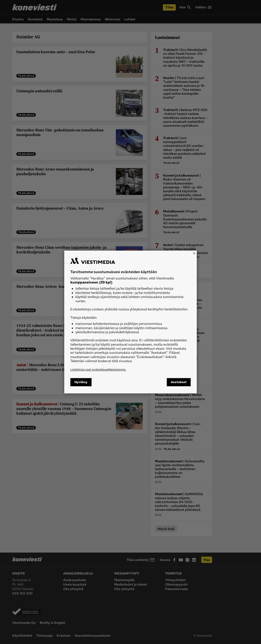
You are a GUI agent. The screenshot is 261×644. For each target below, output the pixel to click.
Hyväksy (81, 382)
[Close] (194, 253)
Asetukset (179, 382)
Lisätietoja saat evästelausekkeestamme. (98, 369)
